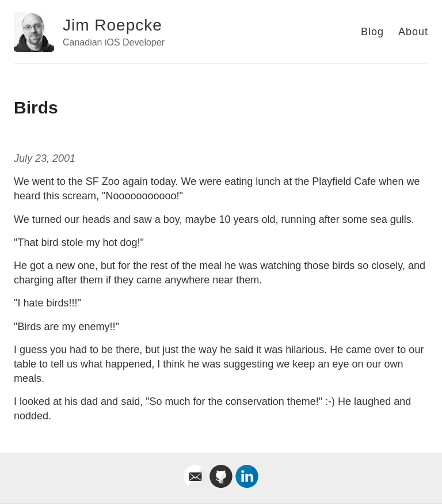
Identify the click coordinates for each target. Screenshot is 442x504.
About (413, 32)
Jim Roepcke (113, 25)
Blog (372, 32)
